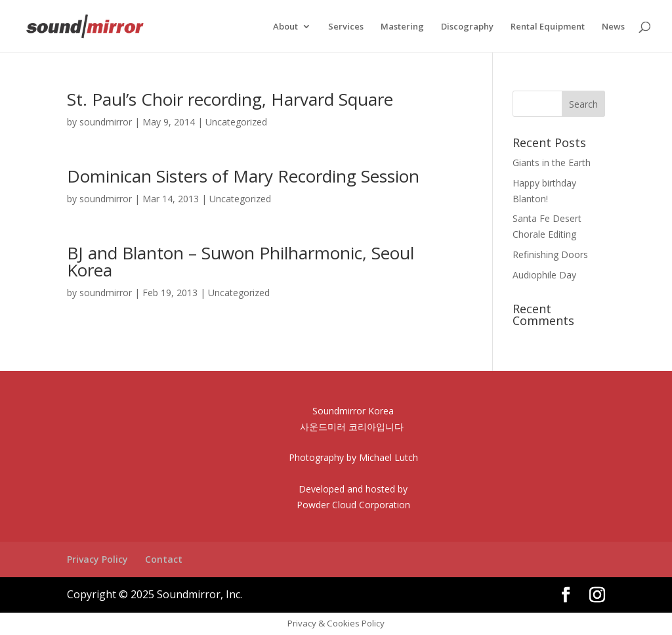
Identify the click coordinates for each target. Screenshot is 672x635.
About (285, 27)
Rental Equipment (548, 27)
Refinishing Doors (550, 254)
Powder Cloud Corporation (353, 505)
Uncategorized (236, 122)
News (613, 27)
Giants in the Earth (552, 163)
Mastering (402, 27)
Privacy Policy (97, 559)
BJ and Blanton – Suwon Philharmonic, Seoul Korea (241, 261)
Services (346, 27)
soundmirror (106, 122)
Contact (164, 559)
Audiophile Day (544, 275)
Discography (467, 27)
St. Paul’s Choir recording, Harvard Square (230, 99)
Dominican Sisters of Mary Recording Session (243, 176)
